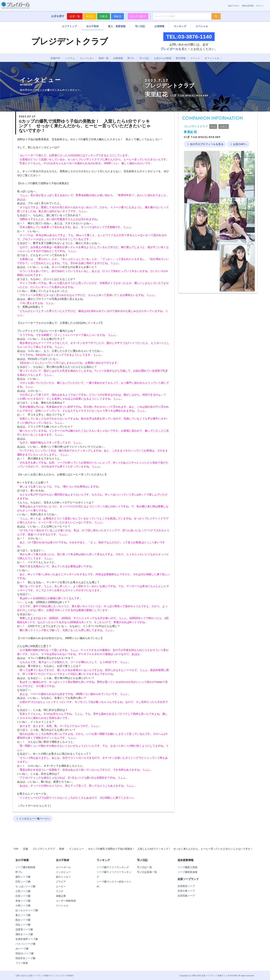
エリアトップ (69, 26)
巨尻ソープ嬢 (23, 896)
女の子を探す (138, 16)
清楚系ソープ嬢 (24, 930)
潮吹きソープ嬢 (24, 934)
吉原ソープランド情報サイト (41, 976)
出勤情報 (118, 58)
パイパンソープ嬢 (25, 944)
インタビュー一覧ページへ (33, 819)
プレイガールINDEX (65, 976)
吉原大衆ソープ (186, 891)
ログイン (260, 6)
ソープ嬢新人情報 (187, 867)
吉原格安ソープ (186, 886)
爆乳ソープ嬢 (23, 877)
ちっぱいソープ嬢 (25, 886)
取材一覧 (104, 58)
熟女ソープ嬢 (23, 920)
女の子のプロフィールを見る (205, 144)
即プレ (131, 58)
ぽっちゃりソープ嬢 (27, 910)
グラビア (61, 882)
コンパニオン (87, 58)
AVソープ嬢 (22, 949)
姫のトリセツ (63, 877)
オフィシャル (212, 58)
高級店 (118, 16)
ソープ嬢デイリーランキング (113, 867)
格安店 (90, 16)
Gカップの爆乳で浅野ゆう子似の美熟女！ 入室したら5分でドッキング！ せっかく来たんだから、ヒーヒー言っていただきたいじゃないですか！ (171, 849)
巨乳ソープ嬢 (23, 882)
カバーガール (63, 867)
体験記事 (61, 896)
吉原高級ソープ (186, 896)
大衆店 (104, 16)
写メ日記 (140, 26)
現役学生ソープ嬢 (25, 958)
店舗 (25, 849)
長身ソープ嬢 (23, 901)
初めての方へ (234, 6)
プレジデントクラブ (196, 126)
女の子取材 (92, 26)
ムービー (61, 886)
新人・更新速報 (117, 26)
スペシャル (202, 26)
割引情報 (181, 58)
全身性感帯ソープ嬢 (27, 939)
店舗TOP (55, 58)
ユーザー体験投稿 (66, 901)
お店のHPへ (238, 144)
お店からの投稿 (163, 58)
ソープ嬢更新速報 (187, 872)
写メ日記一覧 (144, 867)
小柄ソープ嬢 (23, 906)
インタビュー (76, 849)
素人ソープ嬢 (23, 915)
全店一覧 (75, 16)
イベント (195, 58)
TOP (16, 849)
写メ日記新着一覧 (147, 872)
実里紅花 (190, 132)
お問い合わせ (21, 976)
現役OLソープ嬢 (24, 953)
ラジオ (60, 891)
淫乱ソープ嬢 (23, 925)
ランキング (180, 26)
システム (70, 58)
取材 (62, 849)
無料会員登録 (248, 6)
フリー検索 (22, 963)
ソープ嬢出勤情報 (25, 867)
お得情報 (159, 26)
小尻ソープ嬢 (23, 891)
